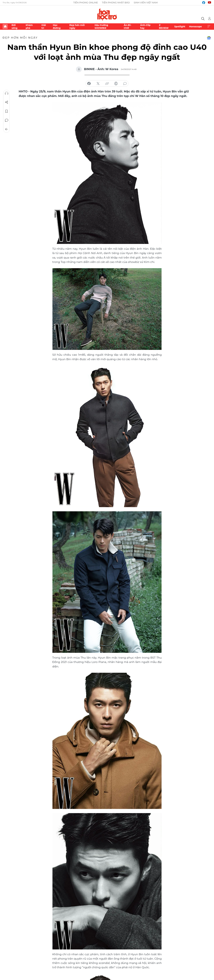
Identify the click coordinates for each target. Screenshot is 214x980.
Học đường (57, 27)
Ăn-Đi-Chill (128, 27)
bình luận (125, 84)
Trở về (7, 129)
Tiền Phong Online (86, 3)
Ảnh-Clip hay (145, 27)
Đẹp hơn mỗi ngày (77, 27)
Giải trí (44, 27)
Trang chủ (5, 27)
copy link (107, 84)
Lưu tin (7, 111)
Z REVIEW (164, 27)
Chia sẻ (7, 102)
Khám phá (29, 27)
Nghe (7, 93)
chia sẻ (89, 84)
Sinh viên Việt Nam (146, 3)
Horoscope (195, 27)
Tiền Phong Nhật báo (116, 3)
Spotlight (180, 27)
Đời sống (14, 27)
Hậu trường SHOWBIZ (101, 27)
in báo (116, 84)
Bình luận (7, 120)
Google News (209, 38)
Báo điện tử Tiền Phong (107, 14)
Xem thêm (209, 27)
